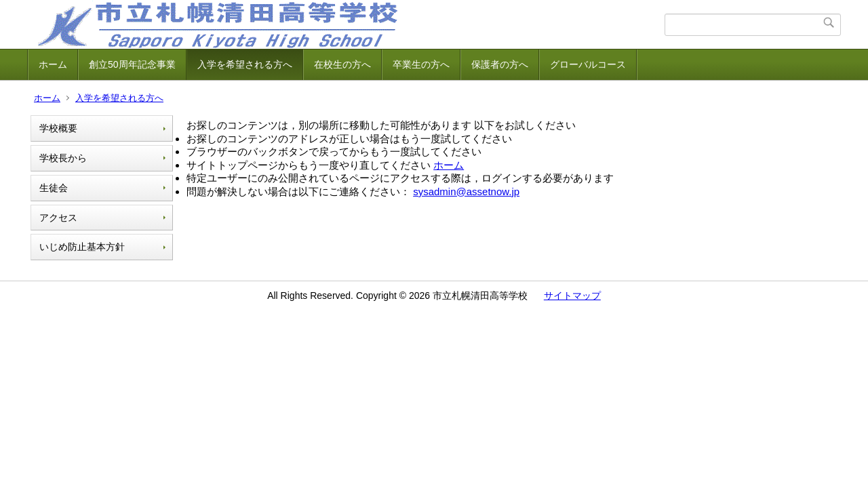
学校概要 (58, 128)
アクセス (58, 218)
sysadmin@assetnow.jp (466, 191)
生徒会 (54, 188)
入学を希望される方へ (245, 64)
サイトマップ (572, 296)
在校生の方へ (342, 64)
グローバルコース (588, 64)
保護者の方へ (500, 64)
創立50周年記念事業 (132, 64)
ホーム (53, 64)
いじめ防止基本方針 (82, 247)
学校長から (63, 158)
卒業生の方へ (421, 64)
